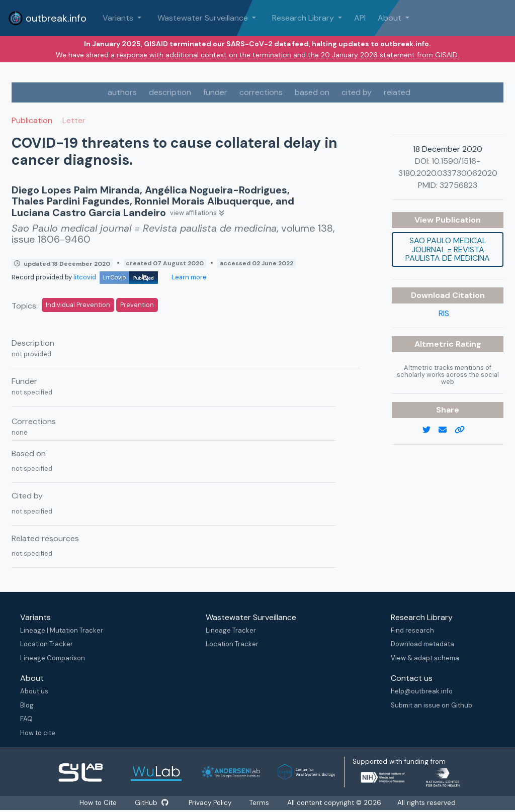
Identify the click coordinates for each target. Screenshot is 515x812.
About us (34, 691)
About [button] (391, 18)
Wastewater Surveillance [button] (204, 18)
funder (215, 92)
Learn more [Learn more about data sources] (188, 277)
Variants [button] (119, 18)
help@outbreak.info (422, 691)
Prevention (137, 305)
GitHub (152, 803)
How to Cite (97, 803)
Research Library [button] (304, 18)
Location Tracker (47, 644)
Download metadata (422, 644)
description (170, 92)
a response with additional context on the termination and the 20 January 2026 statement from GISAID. (285, 55)
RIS (444, 313)
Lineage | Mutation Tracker (62, 630)
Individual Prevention (78, 305)
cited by (357, 92)
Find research (412, 630)
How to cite (38, 733)
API (360, 18)
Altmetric (435, 344)
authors (122, 92)
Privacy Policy (212, 803)
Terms (262, 803)
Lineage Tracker (231, 630)
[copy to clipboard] (464, 430)
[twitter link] (431, 430)
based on (312, 92)
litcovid (116, 277)
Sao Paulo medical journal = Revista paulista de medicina (448, 249)
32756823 (458, 185)
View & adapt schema (425, 658)
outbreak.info (47, 18)
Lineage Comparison (53, 658)
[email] (447, 430)
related (397, 92)
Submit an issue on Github (432, 705)
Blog (27, 705)
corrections (261, 92)
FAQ (26, 719)
